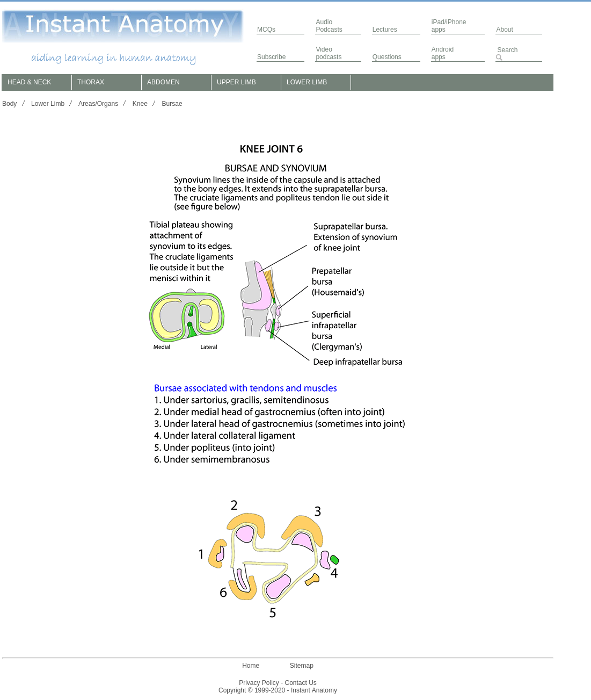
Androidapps (443, 53)
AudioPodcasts (329, 26)
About (504, 30)
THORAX (91, 82)
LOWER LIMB (307, 82)
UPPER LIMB (236, 82)
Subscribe (271, 57)
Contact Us (301, 683)
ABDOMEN (163, 82)
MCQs (266, 30)
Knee (140, 104)
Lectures (385, 30)
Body (9, 104)
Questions (387, 57)
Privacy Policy (259, 683)
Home (251, 666)
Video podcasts (329, 53)
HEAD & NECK (29, 82)
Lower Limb (48, 104)
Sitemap (302, 666)
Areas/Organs (98, 104)
